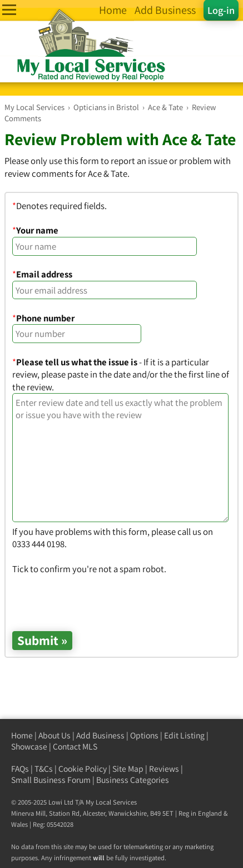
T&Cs (44, 769)
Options (144, 735)
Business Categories (133, 780)
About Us (54, 735)
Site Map (128, 769)
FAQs (20, 769)
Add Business (100, 735)
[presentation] (97, 597)
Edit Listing (184, 735)
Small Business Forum (51, 780)
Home (22, 735)
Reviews (164, 769)
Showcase (29, 747)
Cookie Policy (83, 769)
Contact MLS (75, 747)
